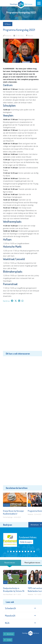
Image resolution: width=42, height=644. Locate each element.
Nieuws (8, 24)
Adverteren (9, 634)
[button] (8, 552)
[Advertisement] (21, 328)
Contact (8, 640)
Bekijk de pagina (26, 542)
